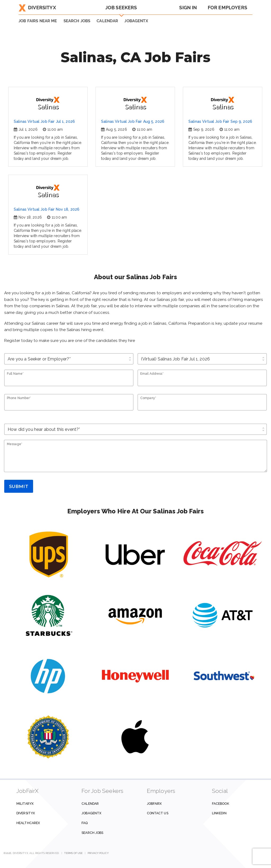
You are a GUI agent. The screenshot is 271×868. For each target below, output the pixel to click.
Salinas (48, 103)
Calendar (107, 21)
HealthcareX (28, 823)
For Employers (227, 8)
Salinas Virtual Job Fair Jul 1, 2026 (44, 121)
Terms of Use (73, 853)
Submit (19, 486)
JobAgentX (136, 21)
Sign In (188, 8)
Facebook (221, 804)
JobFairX (154, 804)
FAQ (85, 823)
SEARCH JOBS (77, 21)
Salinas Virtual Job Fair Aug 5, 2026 (133, 121)
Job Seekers (121, 8)
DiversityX (37, 8)
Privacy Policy (98, 853)
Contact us (158, 813)
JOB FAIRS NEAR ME (38, 21)
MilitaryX (25, 804)
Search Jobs (92, 833)
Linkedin (219, 813)
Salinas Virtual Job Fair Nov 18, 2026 (47, 209)
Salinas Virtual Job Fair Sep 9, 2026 (220, 121)
